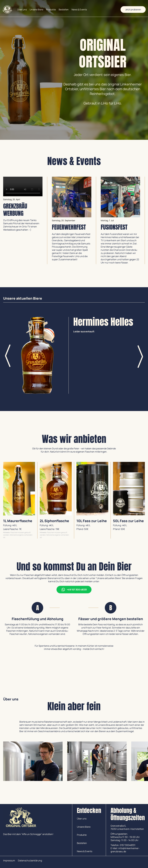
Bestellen (64, 10)
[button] (140, 356)
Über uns (22, 10)
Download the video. (23, 186)
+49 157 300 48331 (74, 590)
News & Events (79, 10)
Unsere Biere (36, 10)
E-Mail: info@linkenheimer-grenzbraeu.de (125, 850)
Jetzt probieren (133, 10)
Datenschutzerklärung (30, 861)
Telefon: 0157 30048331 (123, 845)
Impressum (9, 861)
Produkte (51, 10)
